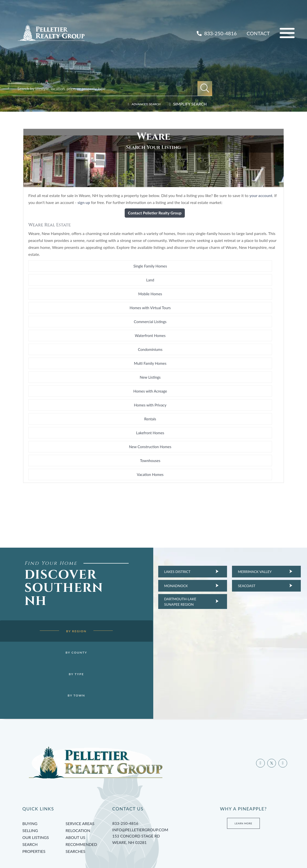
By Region (69, 552)
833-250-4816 (217, 33)
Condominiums (69, 341)
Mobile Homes (238, 314)
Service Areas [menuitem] (80, 784)
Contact (258, 33)
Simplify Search (190, 104)
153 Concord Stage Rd (153, 800)
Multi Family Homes (154, 341)
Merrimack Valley (245, 480)
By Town (69, 619)
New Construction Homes (153, 369)
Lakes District (168, 480)
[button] (205, 88)
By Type (69, 597)
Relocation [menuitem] (78, 791)
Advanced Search (142, 104)
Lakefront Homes (69, 369)
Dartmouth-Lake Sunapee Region (171, 510)
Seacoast (237, 494)
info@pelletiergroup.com (140, 790)
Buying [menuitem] (30, 784)
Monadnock (167, 494)
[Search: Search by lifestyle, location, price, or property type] (107, 88)
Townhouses (238, 369)
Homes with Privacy (154, 355)
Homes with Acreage (69, 355)
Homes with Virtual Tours (69, 328)
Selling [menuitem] (30, 791)
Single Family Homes (69, 314)
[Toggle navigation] (287, 33)
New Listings (238, 341)
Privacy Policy (107, 847)
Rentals (238, 355)
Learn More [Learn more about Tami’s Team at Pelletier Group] (244, 784)
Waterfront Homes (238, 328)
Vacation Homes (69, 383)
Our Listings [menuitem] (36, 798)
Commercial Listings (153, 328)
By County (69, 575)
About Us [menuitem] (75, 798)
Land (153, 314)
